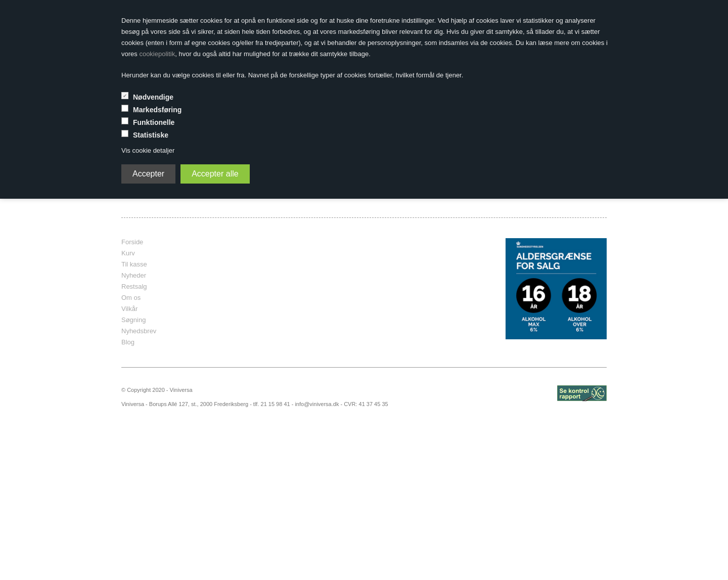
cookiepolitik (157, 54)
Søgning (133, 320)
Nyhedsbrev (139, 331)
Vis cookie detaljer (148, 150)
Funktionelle (154, 122)
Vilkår (129, 309)
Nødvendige (153, 97)
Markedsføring (157, 110)
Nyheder (134, 275)
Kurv (128, 253)
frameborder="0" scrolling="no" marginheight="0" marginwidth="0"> (356, 289)
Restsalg (134, 286)
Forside (132, 242)
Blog (128, 342)
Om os (131, 298)
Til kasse (134, 264)
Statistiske (151, 135)
